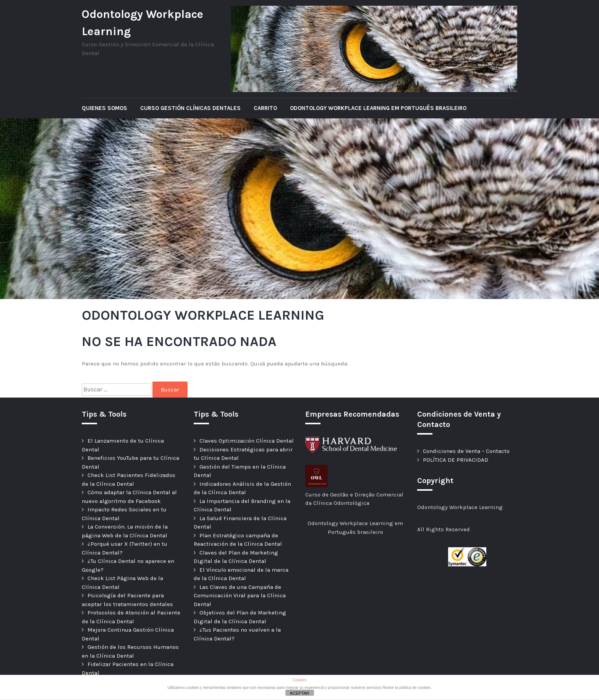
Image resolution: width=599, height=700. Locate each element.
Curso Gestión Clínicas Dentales (190, 108)
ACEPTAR (299, 693)
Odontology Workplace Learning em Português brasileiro (378, 108)
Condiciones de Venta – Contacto (466, 451)
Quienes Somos (104, 108)
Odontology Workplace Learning (142, 23)
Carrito (265, 108)
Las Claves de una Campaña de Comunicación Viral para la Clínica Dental (240, 596)
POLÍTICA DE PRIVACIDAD (456, 460)
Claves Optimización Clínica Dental (247, 441)
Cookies (299, 680)
